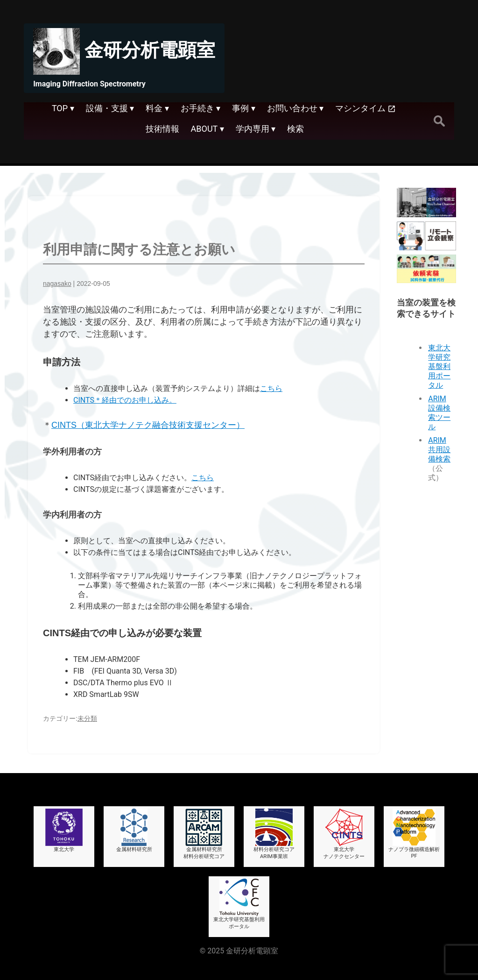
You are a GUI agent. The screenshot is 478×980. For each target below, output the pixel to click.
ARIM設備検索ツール (439, 413)
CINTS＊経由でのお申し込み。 (125, 400)
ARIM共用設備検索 (439, 450)
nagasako (57, 284)
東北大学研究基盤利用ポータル (439, 366)
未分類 (87, 718)
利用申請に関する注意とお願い (139, 249)
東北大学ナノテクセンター (344, 834)
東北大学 (64, 831)
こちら (271, 388)
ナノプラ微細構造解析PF (414, 834)
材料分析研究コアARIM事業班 (274, 834)
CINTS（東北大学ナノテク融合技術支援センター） (148, 425)
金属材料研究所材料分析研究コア (204, 834)
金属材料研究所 (134, 831)
